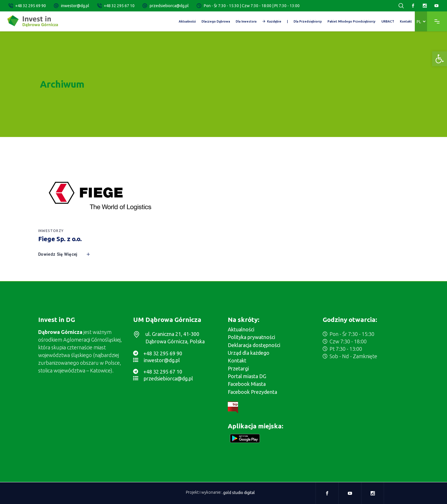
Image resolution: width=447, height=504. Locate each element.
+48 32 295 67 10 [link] (119, 6)
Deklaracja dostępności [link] (254, 345)
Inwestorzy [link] (51, 231)
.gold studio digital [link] (239, 492)
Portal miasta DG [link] (247, 376)
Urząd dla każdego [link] (249, 353)
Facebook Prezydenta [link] (252, 392)
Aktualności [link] (241, 329)
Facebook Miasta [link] (247, 384)
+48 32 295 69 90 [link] (31, 6)
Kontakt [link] (237, 360)
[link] (440, 59)
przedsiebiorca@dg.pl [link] (169, 6)
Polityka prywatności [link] (251, 337)
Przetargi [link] (238, 368)
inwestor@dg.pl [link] (75, 6)
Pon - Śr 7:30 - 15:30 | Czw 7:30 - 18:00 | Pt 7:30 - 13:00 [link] (252, 6)
